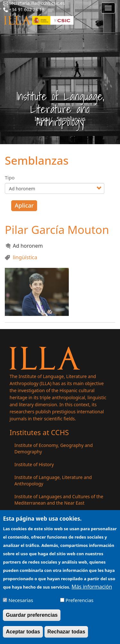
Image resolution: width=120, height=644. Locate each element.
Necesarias (21, 605)
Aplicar (24, 205)
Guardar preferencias (32, 619)
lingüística (25, 257)
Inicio (41, 119)
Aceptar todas (23, 636)
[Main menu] (108, 8)
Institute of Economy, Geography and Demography (54, 448)
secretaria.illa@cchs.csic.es (37, 3)
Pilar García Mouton (57, 230)
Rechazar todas (66, 636)
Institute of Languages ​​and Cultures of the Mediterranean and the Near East (59, 500)
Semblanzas (71, 119)
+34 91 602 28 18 (27, 9)
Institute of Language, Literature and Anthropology (53, 480)
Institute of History (34, 464)
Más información (92, 591)
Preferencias (80, 605)
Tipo (10, 178)
